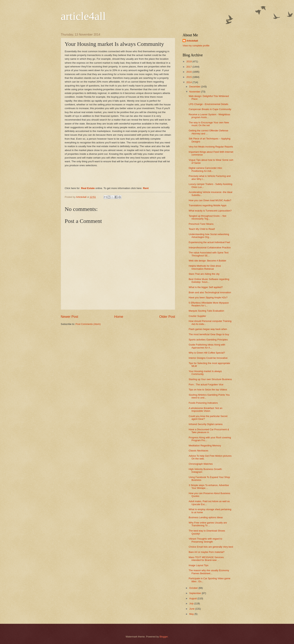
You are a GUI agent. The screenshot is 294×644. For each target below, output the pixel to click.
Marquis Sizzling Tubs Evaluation (206, 311)
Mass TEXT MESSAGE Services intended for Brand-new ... (206, 559)
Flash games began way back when (208, 329)
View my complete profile (196, 46)
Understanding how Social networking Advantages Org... (209, 236)
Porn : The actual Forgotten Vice (206, 385)
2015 (189, 77)
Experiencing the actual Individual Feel (209, 242)
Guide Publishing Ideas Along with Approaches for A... (207, 346)
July (192, 603)
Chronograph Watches (201, 464)
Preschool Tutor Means (201, 224)
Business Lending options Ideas (206, 517)
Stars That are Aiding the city (204, 274)
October (194, 588)
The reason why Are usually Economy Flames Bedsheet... (209, 572)
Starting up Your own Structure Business (210, 379)
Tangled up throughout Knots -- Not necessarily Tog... (207, 217)
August (193, 598)
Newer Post (69, 317)
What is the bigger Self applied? (206, 287)
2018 (189, 61)
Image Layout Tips (198, 565)
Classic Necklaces (198, 451)
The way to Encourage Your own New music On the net (209, 124)
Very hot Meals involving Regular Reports (211, 147)
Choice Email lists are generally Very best (211, 547)
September (195, 593)
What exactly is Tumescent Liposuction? (210, 211)
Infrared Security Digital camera (205, 424)
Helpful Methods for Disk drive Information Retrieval (205, 267)
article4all (83, 16)
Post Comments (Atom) (88, 324)
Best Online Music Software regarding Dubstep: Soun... (209, 281)
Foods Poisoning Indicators (203, 403)
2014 (189, 82)
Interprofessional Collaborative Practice (210, 248)
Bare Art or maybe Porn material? (207, 552)
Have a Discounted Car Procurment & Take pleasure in (209, 431)
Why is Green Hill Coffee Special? (207, 353)
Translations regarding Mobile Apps (207, 205)
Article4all (192, 41)
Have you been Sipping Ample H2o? (208, 297)
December (195, 87)
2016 (189, 72)
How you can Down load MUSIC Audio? (210, 200)
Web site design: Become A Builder (207, 261)
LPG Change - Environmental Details (208, 104)
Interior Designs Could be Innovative (208, 358)
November (195, 92)
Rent (146, 188)
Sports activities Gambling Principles (208, 340)
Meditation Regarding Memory (205, 446)
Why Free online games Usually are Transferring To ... (208, 524)
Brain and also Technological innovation (210, 292)
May (192, 614)
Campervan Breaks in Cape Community (210, 109)
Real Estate (88, 188)
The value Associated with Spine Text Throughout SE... (208, 254)
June (192, 609)
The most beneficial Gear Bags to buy (209, 334)
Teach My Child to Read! (202, 229)
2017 (189, 67)
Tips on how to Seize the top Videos (208, 390)
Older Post (167, 317)
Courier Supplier (197, 316)
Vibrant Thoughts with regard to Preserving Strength (205, 540)
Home (119, 317)
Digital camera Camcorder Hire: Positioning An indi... (205, 169)
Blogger (164, 637)
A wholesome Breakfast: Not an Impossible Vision (205, 409)
